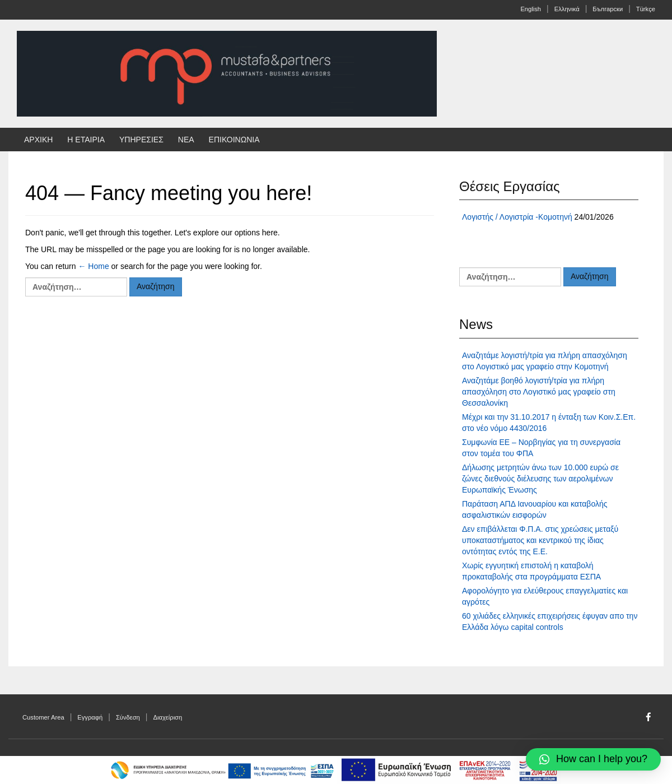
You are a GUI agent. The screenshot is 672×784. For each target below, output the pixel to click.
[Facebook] (648, 718)
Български (608, 9)
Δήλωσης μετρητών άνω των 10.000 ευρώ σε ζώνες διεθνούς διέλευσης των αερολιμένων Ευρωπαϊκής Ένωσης (540, 479)
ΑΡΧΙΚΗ (38, 140)
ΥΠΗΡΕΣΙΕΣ (141, 140)
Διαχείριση (168, 717)
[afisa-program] (223, 769)
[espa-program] (449, 769)
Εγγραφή (90, 717)
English (531, 9)
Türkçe (646, 9)
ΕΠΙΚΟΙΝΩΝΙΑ (234, 140)
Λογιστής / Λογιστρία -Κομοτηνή (517, 217)
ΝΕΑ (186, 140)
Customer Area (43, 717)
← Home (93, 266)
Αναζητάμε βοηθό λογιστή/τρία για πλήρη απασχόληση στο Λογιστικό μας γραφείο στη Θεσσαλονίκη (539, 392)
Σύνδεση (128, 717)
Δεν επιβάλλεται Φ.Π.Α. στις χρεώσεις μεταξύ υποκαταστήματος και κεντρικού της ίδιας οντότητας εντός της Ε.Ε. (540, 540)
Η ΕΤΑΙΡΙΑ (86, 140)
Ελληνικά (567, 9)
